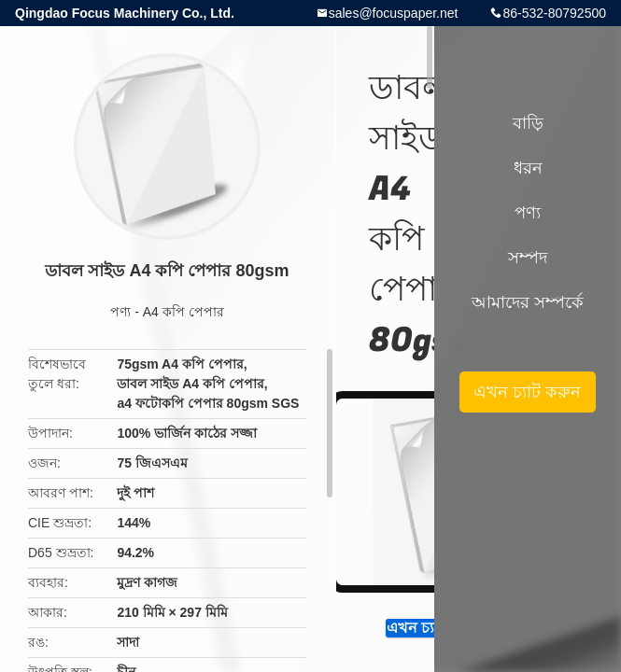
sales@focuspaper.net (394, 13)
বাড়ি (528, 123)
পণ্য (120, 312)
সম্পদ (528, 258)
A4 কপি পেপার (183, 312)
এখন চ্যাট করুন (527, 392)
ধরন (528, 168)
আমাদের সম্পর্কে (528, 302)
